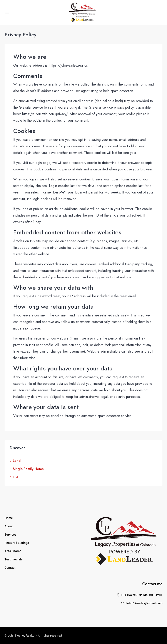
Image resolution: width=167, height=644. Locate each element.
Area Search (13, 551)
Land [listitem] (15, 461)
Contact (10, 568)
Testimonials (14, 559)
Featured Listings (17, 543)
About (9, 526)
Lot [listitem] (14, 477)
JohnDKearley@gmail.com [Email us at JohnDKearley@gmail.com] (144, 603)
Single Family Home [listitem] (27, 469)
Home (9, 518)
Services (10, 535)
